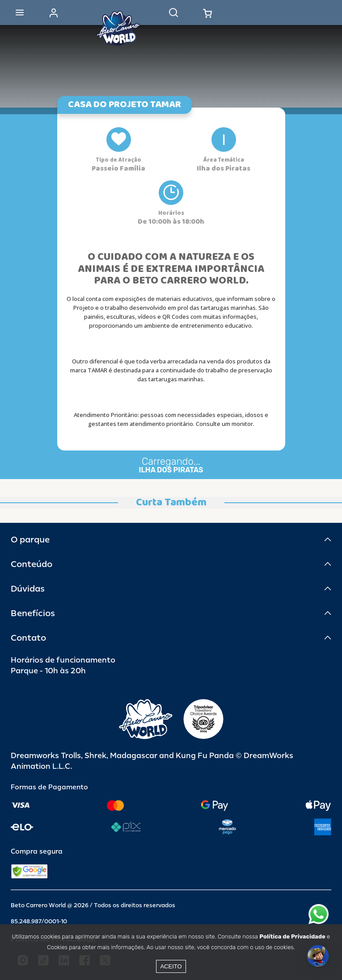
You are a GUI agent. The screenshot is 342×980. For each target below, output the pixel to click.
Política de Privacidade (292, 936)
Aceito (171, 966)
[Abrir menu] (20, 13)
